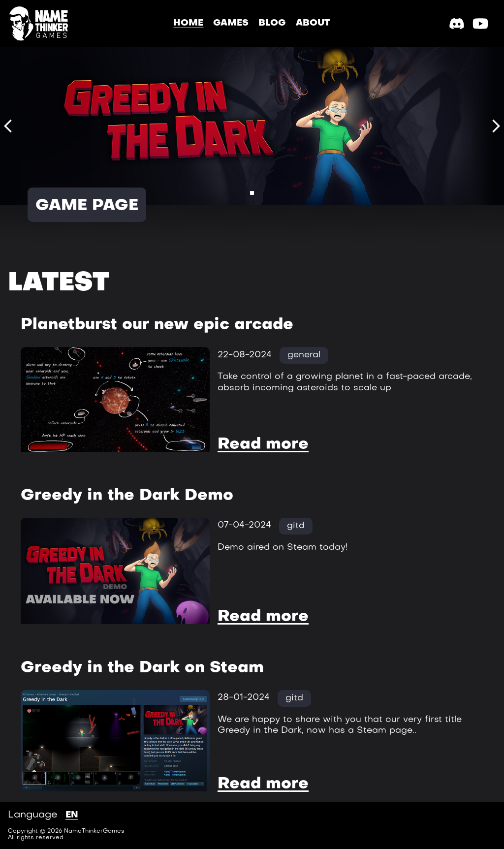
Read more (263, 445)
